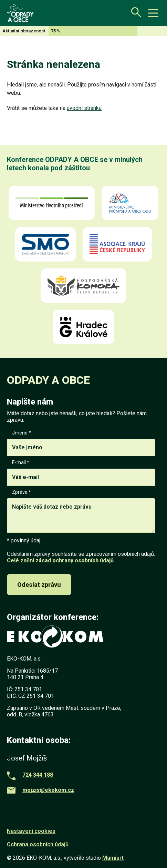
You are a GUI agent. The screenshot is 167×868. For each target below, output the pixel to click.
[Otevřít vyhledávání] (134, 12)
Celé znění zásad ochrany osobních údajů (60, 560)
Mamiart (113, 858)
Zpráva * (81, 512)
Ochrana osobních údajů (38, 844)
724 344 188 (38, 775)
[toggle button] (153, 13)
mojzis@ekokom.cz (48, 790)
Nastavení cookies (31, 831)
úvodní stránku (84, 108)
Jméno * (81, 443)
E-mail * (81, 473)
